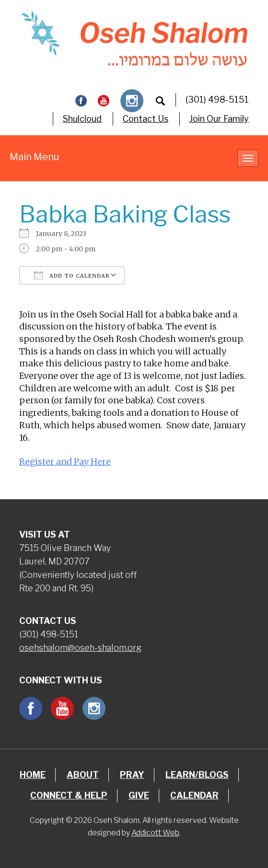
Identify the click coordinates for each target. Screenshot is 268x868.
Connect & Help (69, 795)
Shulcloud (82, 119)
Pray (132, 775)
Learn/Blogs (197, 775)
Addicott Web (155, 833)
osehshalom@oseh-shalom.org (80, 648)
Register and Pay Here (65, 462)
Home (33, 775)
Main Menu (34, 157)
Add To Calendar (72, 275)
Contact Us (146, 119)
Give (139, 795)
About (83, 775)
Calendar (194, 795)
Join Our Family (219, 119)
